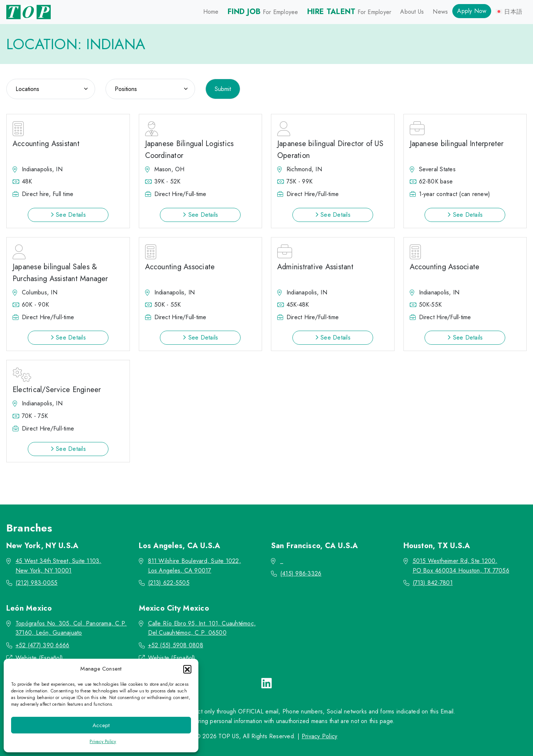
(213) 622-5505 (169, 583)
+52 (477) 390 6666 (42, 645)
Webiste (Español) (39, 658)
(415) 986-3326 (301, 573)
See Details (68, 215)
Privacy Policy (103, 742)
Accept (101, 725)
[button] (187, 669)
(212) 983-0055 (36, 583)
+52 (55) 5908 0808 (176, 645)
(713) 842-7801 (433, 583)
